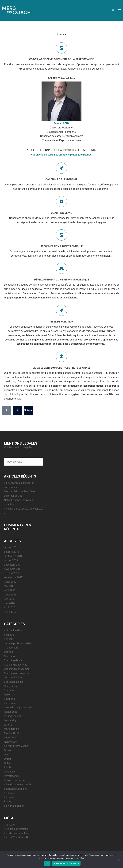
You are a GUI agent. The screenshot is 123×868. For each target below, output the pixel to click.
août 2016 (10, 590)
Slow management (15, 806)
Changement (11, 648)
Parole (8, 767)
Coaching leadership (16, 665)
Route (7, 802)
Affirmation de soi (14, 630)
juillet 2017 (10, 582)
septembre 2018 (13, 556)
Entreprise (10, 703)
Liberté (8, 725)
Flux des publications (16, 829)
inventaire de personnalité (19, 707)
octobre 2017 (12, 573)
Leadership (10, 720)
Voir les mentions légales (18, 447)
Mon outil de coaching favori (20, 491)
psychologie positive (16, 789)
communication (13, 678)
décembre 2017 (13, 565)
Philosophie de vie (14, 780)
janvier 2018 (11, 560)
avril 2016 (10, 608)
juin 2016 (9, 599)
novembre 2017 (13, 569)
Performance (11, 776)
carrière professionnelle (17, 643)
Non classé (10, 742)
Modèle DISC (11, 733)
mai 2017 (9, 586)
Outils (7, 763)
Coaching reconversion (17, 673)
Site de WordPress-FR (16, 838)
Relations (9, 793)
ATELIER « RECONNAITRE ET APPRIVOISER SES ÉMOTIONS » (62, 150)
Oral (6, 755)
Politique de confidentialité (66, 863)
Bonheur (9, 639)
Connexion (10, 825)
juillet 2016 (10, 595)
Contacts (9, 690)
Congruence (11, 686)
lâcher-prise (11, 712)
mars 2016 (10, 612)
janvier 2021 (11, 547)
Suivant (29, 410)
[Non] (119, 860)
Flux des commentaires (17, 833)
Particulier (10, 772)
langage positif (12, 716)
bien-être (9, 635)
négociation (11, 737)
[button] (113, 10)
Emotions (9, 699)
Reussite (9, 797)
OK (47, 863)
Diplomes (9, 695)
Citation (8, 652)
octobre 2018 (12, 552)
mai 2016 (9, 603)
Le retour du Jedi (13, 496)
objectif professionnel (16, 746)
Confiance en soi (13, 682)
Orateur (8, 759)
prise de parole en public (18, 785)
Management (12, 729)
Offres (8, 750)
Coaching (9, 656)
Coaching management (17, 669)
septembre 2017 (13, 577)
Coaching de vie (13, 660)
